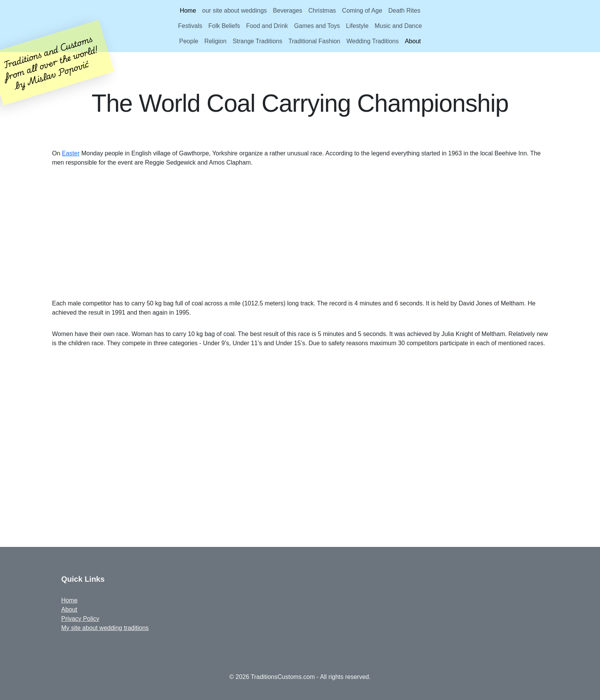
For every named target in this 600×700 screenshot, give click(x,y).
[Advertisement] (300, 233)
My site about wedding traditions (105, 628)
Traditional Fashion (314, 41)
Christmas (322, 11)
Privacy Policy (80, 619)
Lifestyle (357, 26)
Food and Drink (267, 26)
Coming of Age (362, 11)
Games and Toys (317, 26)
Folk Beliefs (224, 26)
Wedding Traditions (373, 41)
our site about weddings (234, 11)
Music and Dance (398, 26)
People (189, 41)
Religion (215, 41)
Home (188, 11)
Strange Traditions (258, 41)
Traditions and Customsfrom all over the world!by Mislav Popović (51, 62)
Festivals (190, 26)
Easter (71, 153)
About (413, 41)
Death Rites (404, 11)
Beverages (288, 11)
